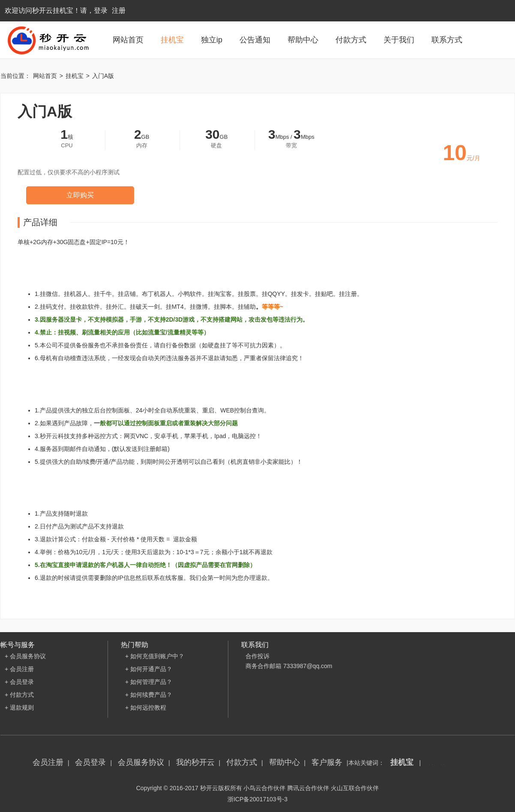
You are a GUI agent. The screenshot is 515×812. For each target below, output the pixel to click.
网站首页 (128, 40)
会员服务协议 (141, 762)
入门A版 (103, 76)
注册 (119, 10)
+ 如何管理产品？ (149, 682)
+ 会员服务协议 (25, 656)
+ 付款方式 (19, 695)
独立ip (212, 40)
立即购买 (80, 195)
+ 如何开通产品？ (149, 669)
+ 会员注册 (19, 669)
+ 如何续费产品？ (149, 695)
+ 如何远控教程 (146, 708)
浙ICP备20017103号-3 (257, 799)
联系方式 (447, 40)
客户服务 (327, 762)
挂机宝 (172, 40)
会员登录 (90, 762)
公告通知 (255, 40)
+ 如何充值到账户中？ (155, 656)
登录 (101, 10)
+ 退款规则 (19, 708)
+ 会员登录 (19, 682)
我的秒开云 (195, 762)
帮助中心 (303, 40)
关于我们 (399, 40)
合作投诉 (257, 656)
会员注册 (48, 762)
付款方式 (351, 40)
